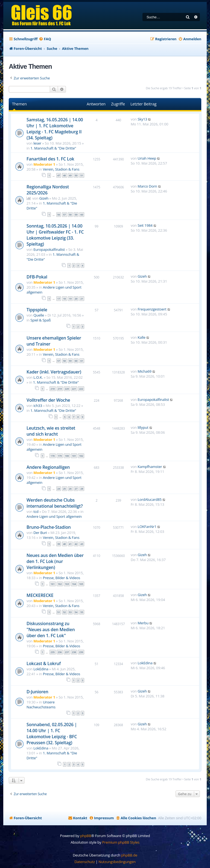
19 (70, 299)
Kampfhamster (150, 467)
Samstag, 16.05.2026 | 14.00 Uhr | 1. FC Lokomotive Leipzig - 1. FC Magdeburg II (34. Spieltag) (55, 129)
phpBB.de (129, 855)
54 (76, 612)
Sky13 (142, 119)
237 (67, 652)
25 (65, 489)
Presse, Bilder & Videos (62, 578)
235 (53, 652)
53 (70, 612)
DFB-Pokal (37, 277)
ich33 (38, 406)
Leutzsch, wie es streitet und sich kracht (51, 431)
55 (82, 612)
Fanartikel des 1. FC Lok (50, 159)
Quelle (39, 315)
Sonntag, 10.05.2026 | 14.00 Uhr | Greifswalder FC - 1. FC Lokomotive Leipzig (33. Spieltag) (55, 235)
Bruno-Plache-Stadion (49, 527)
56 (59, 215)
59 (76, 215)
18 (65, 299)
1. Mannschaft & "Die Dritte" (53, 148)
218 (53, 389)
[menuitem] (45, 39)
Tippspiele (37, 310)
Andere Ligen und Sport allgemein (54, 516)
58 (70, 215)
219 (60, 389)
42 (76, 544)
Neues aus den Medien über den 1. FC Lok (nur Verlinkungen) (55, 561)
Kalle (141, 337)
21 (82, 299)
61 (82, 361)
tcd (36, 511)
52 (65, 612)
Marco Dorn (147, 186)
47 (59, 175)
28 (82, 489)
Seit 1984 (145, 225)
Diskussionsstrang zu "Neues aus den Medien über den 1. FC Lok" (51, 630)
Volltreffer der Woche (48, 400)
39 (59, 544)
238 (74, 652)
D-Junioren (37, 692)
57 (65, 215)
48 (65, 175)
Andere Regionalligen (48, 467)
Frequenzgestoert (152, 309)
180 (67, 456)
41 (70, 544)
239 (81, 652)
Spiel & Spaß (40, 320)
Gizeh (44, 198)
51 (82, 175)
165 (81, 584)
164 (74, 584)
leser (37, 143)
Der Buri (40, 533)
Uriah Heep (147, 158)
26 (70, 489)
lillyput (143, 427)
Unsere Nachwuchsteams (41, 705)
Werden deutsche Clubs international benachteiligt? (55, 503)
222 (81, 389)
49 (70, 175)
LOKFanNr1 (147, 527)
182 (81, 456)
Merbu (143, 623)
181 (74, 456)
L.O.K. (38, 377)
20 (76, 299)
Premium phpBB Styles (121, 842)
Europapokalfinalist (49, 249)
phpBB (86, 836)
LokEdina (41, 669)
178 (53, 456)
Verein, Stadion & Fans (61, 169)
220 (67, 389)
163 (67, 584)
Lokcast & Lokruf (44, 663)
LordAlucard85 (150, 499)
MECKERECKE (40, 595)
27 (76, 489)
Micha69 (145, 371)
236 (60, 652)
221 (74, 389)
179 (60, 456)
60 (82, 215)
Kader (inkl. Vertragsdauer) (54, 372)
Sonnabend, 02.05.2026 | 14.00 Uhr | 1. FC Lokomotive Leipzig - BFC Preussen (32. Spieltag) (52, 734)
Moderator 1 (44, 164)
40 (65, 544)
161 (53, 584)
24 (59, 489)
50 (76, 175)
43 (82, 544)
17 (59, 299)
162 (60, 584)
